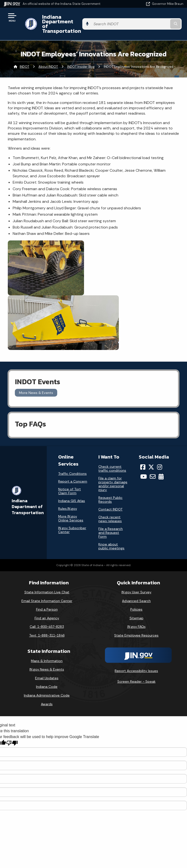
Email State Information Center (47, 591)
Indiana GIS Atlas (72, 492)
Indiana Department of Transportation (69, 19)
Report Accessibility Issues (136, 662)
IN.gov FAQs (136, 617)
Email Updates (47, 669)
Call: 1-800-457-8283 (47, 617)
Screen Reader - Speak (136, 672)
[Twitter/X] (151, 458)
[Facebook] (143, 458)
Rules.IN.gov (68, 499)
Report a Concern (73, 472)
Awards (47, 695)
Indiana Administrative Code (47, 686)
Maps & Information (47, 651)
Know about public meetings (111, 537)
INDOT (24, 57)
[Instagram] (160, 458)
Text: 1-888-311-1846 (47, 626)
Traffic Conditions (72, 464)
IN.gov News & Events (47, 660)
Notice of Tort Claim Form (70, 482)
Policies (136, 600)
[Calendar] (161, 467)
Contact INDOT (110, 500)
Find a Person (47, 600)
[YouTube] (144, 467)
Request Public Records (110, 490)
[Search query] (157, 19)
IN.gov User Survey (136, 583)
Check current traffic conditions (112, 459)
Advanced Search (136, 591)
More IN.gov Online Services (71, 509)
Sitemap (136, 609)
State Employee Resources (136, 626)
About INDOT (48, 57)
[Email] (153, 467)
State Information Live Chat (47, 583)
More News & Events (36, 383)
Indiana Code (47, 677)
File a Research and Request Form (111, 523)
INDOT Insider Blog (81, 57)
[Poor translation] (12, 734)
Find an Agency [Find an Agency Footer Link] (47, 609)
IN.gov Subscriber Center (72, 521)
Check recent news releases (110, 510)
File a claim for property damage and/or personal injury (113, 475)
